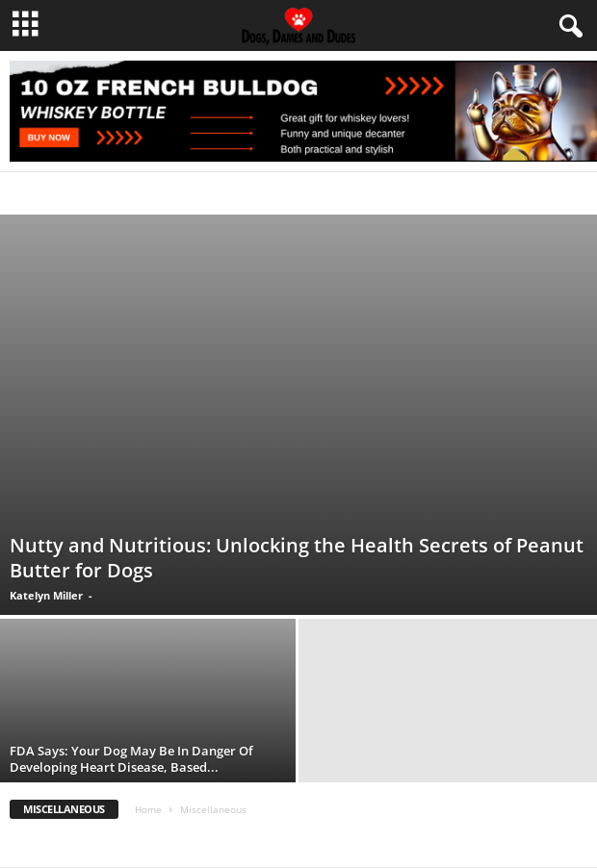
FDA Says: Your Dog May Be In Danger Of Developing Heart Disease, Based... (131, 759)
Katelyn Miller (46, 595)
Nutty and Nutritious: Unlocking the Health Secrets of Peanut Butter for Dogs (297, 558)
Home (148, 809)
